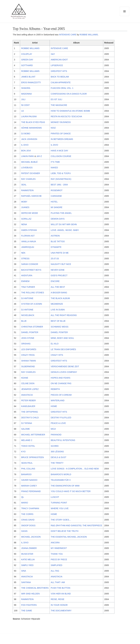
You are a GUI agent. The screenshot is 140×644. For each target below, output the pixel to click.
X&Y (53, 54)
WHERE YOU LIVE (60, 508)
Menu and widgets (125, 16)
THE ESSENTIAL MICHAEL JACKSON (69, 537)
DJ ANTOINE (27, 298)
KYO (23, 452)
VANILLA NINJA (29, 241)
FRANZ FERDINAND (31, 491)
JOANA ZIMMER (29, 548)
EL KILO (55, 344)
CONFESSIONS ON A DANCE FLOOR (69, 94)
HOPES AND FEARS (61, 378)
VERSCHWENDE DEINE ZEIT (65, 366)
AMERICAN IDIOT (59, 60)
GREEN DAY (27, 60)
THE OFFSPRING (30, 412)
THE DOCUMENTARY (61, 611)
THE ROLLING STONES (33, 293)
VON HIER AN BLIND (61, 594)
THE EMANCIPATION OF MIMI (65, 486)
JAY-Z (39, 156)
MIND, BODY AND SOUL (62, 338)
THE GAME (27, 611)
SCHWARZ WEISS (60, 327)
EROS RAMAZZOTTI (31, 82)
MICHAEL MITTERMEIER (33, 435)
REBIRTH (55, 389)
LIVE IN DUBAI (58, 310)
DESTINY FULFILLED (61, 418)
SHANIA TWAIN (29, 361)
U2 (22, 111)
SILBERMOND (28, 366)
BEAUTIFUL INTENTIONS (63, 440)
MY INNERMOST (59, 548)
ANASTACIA (27, 395)
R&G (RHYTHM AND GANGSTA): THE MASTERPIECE (76, 525)
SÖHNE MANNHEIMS (31, 128)
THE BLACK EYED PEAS (33, 122)
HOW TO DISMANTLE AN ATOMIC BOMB (70, 111)
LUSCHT (55, 497)
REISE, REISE (58, 599)
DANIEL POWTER (30, 332)
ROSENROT (57, 190)
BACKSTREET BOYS (31, 270)
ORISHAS (26, 344)
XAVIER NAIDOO (29, 480)
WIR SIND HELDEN (30, 594)
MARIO (25, 503)
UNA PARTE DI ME (60, 253)
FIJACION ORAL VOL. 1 (62, 88)
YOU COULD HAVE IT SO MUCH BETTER (71, 491)
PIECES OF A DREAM (61, 395)
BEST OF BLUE (58, 321)
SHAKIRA (26, 88)
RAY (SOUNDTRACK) (61, 179)
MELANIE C (27, 440)
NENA (24, 224)
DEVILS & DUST (59, 457)
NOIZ (53, 128)
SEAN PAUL (27, 463)
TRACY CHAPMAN (30, 508)
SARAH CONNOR (30, 264)
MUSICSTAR (27, 554)
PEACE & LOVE (58, 423)
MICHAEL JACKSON (31, 537)
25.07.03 (55, 259)
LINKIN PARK (27, 156)
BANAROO (26, 474)
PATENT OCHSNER (30, 173)
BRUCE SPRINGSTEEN (32, 457)
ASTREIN (55, 236)
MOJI (53, 429)
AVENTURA (27, 275)
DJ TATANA (27, 423)
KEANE (25, 378)
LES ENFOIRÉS (29, 349)
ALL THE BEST (58, 287)
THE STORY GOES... (61, 520)
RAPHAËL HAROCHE (31, 196)
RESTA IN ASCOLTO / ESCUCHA (66, 116)
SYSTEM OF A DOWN (32, 304)
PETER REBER (28, 400)
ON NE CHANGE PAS (61, 383)
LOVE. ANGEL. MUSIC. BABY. (65, 230)
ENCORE (55, 281)
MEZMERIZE (57, 304)
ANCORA (55, 543)
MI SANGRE (57, 207)
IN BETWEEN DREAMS (62, 139)
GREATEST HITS (59, 71)
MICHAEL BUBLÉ (29, 162)
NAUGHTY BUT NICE (61, 264)
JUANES (25, 207)
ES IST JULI (56, 99)
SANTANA (26, 582)
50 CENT (25, 105)
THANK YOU (57, 554)
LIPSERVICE (57, 65)
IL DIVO (25, 145)
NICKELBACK (28, 315)
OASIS (24, 531)
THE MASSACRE (59, 105)
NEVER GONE (58, 270)
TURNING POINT (59, 503)
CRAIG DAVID (28, 520)
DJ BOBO (26, 134)
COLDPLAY (27, 54)
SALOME (25, 429)
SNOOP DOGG (28, 525)
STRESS (25, 259)
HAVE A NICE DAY (60, 151)
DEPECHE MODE (30, 213)
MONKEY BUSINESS (61, 122)
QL (23, 497)
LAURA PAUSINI (29, 116)
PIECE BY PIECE (59, 559)
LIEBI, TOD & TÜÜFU (61, 173)
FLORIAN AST (28, 236)
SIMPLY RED (27, 565)
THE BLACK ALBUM (60, 298)
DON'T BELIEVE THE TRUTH (65, 531)
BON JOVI (26, 151)
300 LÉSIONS (57, 452)
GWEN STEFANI (29, 230)
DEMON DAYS (58, 219)
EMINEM (25, 281)
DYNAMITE (56, 247)
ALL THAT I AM (58, 582)
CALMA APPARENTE (61, 82)
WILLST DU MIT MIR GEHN (64, 224)
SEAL (24, 185)
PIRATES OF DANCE (61, 134)
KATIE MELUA (28, 559)
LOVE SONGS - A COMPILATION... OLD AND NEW (75, 469)
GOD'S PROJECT (59, 275)
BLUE (24, 321)
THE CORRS (27, 514)
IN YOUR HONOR (59, 605)
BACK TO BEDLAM (60, 77)
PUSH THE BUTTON (61, 588)
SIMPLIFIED (57, 565)
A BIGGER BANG (59, 293)
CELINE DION (28, 383)
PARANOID (56, 435)
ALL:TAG (55, 571)
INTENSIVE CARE (68, 35)
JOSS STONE (28, 338)
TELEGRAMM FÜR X (61, 480)
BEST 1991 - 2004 (59, 185)
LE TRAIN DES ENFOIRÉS (63, 349)
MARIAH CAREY (29, 486)
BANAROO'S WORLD (61, 474)
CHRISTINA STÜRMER (32, 327)
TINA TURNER (28, 287)
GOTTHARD (27, 65)
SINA (24, 571)
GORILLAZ (26, 219)
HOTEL (54, 202)
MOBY (24, 202)
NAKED (54, 168)
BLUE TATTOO (58, 241)
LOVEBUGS (27, 168)
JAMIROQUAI (28, 247)
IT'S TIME (55, 162)
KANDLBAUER (28, 406)
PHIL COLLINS (28, 469)
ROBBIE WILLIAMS (89, 35)
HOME (54, 406)
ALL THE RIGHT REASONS (64, 315)
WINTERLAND (58, 400)
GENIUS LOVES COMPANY (64, 372)
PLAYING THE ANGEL (61, 213)
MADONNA (26, 94)
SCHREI (55, 446)
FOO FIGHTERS (29, 605)
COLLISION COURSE (61, 156)
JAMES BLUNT (28, 77)
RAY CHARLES (28, 179)
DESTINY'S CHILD (30, 418)
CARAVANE (56, 196)
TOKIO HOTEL (28, 446)
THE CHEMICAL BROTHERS (35, 588)
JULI (23, 99)
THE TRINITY (57, 463)
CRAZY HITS (57, 355)
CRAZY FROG (28, 355)
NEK (23, 253)
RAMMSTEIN (27, 190)
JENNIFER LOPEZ (30, 389)
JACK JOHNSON (29, 139)
